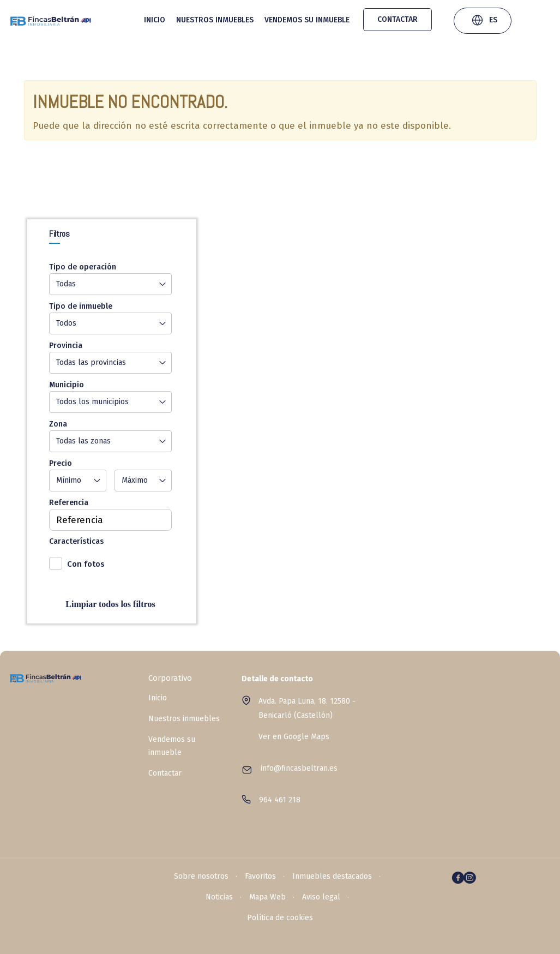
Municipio (67, 385)
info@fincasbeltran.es (299, 768)
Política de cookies (280, 918)
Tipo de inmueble (81, 306)
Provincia (66, 346)
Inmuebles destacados (332, 876)
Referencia (69, 503)
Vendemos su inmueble (307, 20)
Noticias (219, 897)
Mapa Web (267, 897)
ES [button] (484, 22)
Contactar (398, 19)
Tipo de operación (83, 267)
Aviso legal (321, 897)
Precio (61, 463)
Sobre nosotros (201, 876)
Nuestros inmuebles (215, 20)
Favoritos (260, 876)
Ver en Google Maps (294, 737)
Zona (58, 424)
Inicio (155, 20)
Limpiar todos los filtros (110, 604)
